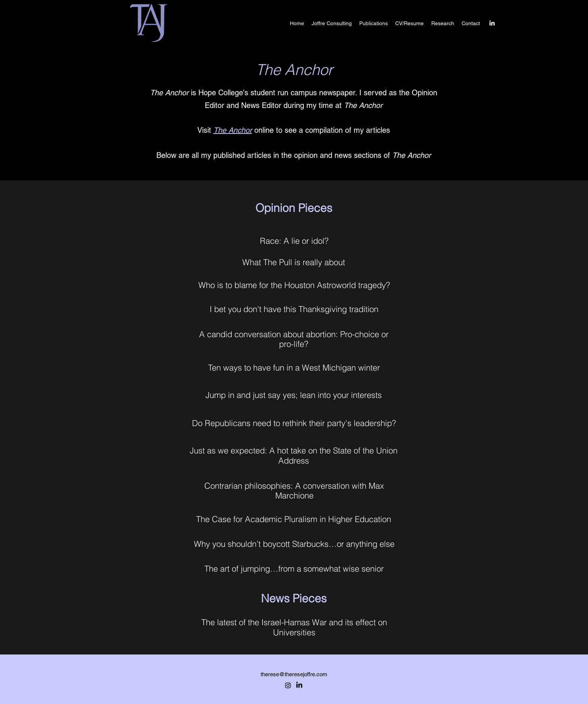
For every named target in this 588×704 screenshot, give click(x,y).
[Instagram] (288, 685)
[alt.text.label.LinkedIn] (492, 23)
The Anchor (233, 130)
